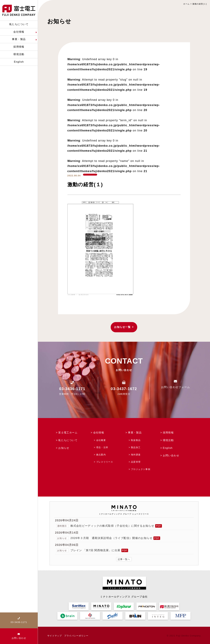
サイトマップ (55, 636)
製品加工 (136, 447)
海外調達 (136, 455)
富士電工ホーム (68, 433)
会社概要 (101, 440)
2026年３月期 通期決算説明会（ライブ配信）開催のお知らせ (114, 538)
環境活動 (168, 440)
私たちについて (68, 440)
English (168, 448)
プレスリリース (105, 462)
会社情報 (99, 433)
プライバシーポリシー (76, 636)
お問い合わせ (171, 455)
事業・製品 (135, 433)
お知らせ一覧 (124, 327)
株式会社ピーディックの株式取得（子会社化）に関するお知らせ (115, 526)
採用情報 (168, 433)
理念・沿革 (102, 447)
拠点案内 (101, 455)
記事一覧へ (124, 559)
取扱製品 (136, 440)
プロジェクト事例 (141, 469)
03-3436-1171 (72, 389)
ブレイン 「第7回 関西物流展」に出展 (97, 550)
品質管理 (136, 462)
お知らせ (64, 448)
